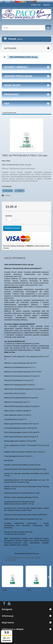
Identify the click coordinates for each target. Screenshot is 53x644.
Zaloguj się (47, 5)
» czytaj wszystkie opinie (9, 113)
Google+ (19, 191)
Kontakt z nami (36, 5)
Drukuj (8, 195)
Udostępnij (8, 191)
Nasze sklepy (12, 85)
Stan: (4, 161)
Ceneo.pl (36, 553)
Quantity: (9, 216)
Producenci (11, 94)
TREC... (5, 590)
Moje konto (8, 622)
